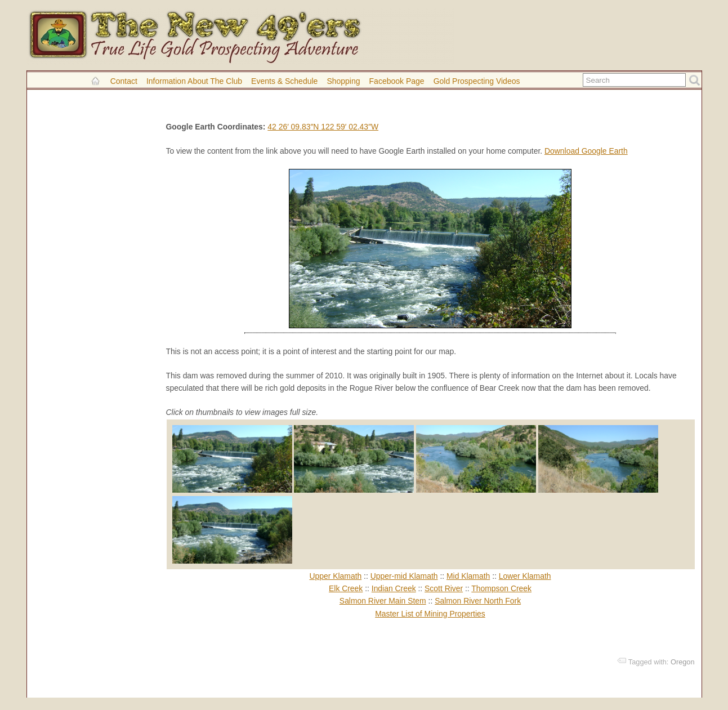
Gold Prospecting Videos (477, 81)
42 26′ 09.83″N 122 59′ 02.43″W (323, 127)
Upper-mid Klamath (404, 576)
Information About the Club (194, 81)
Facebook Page (397, 81)
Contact (124, 81)
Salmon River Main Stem (383, 601)
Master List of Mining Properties (430, 614)
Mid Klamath (468, 576)
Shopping (343, 81)
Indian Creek (394, 588)
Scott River (444, 588)
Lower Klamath (525, 576)
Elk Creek (346, 588)
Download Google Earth (586, 151)
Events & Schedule (284, 81)
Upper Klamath (335, 576)
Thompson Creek (501, 588)
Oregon (683, 662)
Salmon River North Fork (478, 601)
